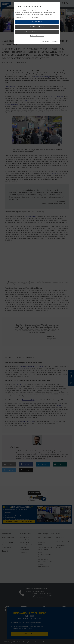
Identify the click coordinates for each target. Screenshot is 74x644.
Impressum (46, 41)
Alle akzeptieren (37, 22)
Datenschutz (55, 41)
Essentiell (20, 18)
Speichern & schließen (37, 27)
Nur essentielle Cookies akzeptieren (37, 32)
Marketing (35, 18)
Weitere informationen (37, 36)
